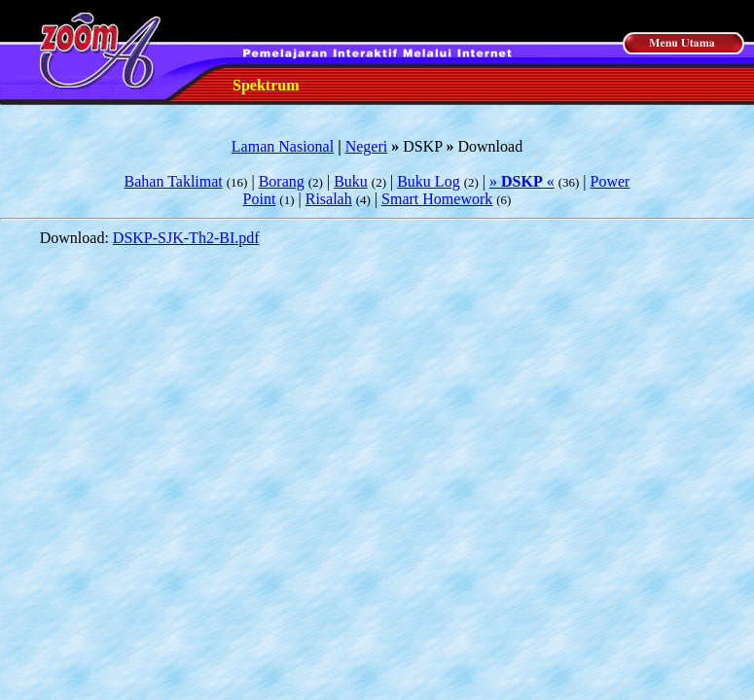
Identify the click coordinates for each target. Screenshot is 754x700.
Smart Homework (437, 199)
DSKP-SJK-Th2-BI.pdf (186, 238)
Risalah (329, 199)
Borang (282, 181)
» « (522, 181)
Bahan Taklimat (174, 181)
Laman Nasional (283, 146)
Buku (351, 181)
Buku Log (428, 181)
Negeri (367, 146)
